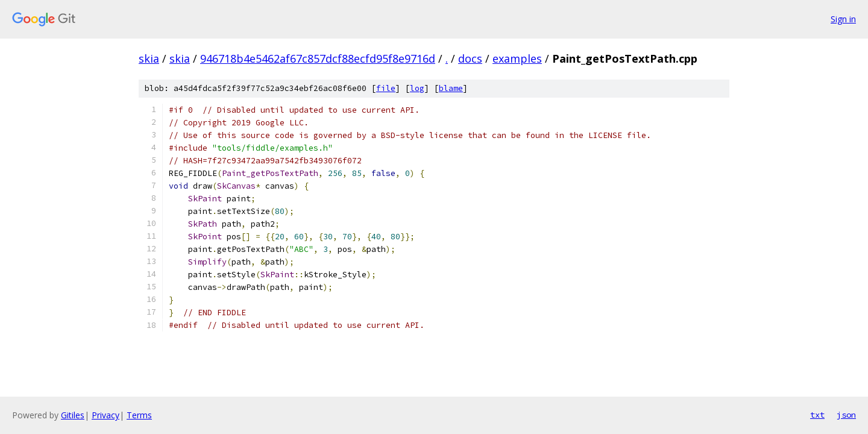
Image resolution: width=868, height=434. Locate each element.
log (417, 88)
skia (149, 58)
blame (451, 88)
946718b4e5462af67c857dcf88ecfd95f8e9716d (318, 58)
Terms (139, 415)
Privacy (105, 415)
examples (517, 58)
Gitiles (73, 415)
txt (817, 415)
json (846, 415)
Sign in (843, 19)
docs (470, 58)
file (386, 88)
